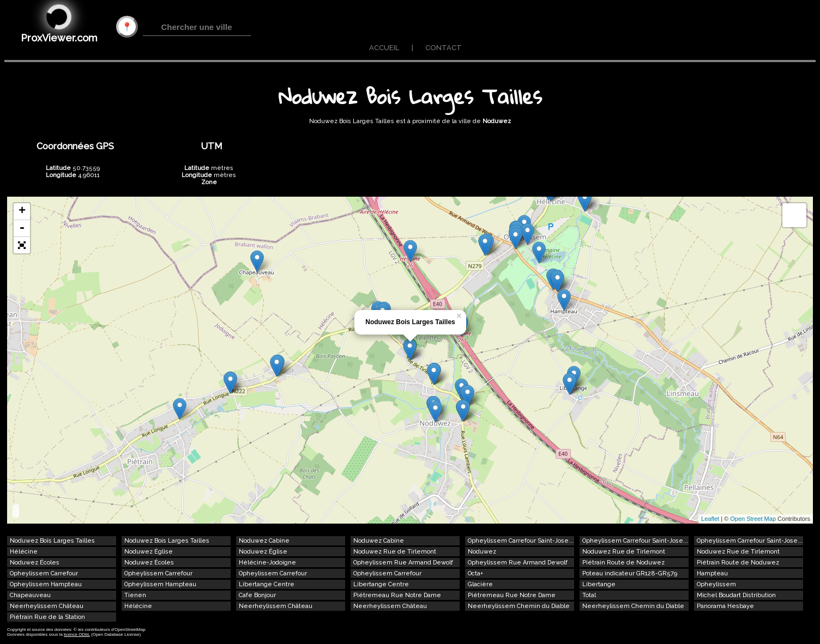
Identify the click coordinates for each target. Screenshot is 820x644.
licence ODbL (77, 634)
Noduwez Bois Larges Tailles (410, 322)
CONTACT (444, 48)
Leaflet (710, 519)
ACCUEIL (384, 48)
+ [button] (22, 211)
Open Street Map (753, 519)
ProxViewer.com (59, 38)
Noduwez (497, 121)
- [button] (22, 229)
